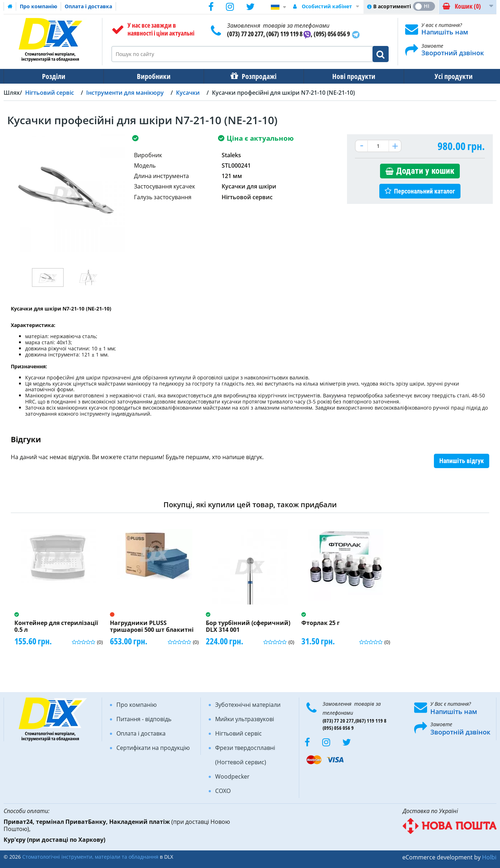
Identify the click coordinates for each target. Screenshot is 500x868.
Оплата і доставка (88, 6)
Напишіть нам (445, 32)
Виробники (152, 76)
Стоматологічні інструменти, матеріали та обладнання (90, 857)
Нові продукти (349, 76)
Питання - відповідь (144, 719)
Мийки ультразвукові (245, 719)
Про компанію (38, 6)
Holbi (489, 857)
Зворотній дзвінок (460, 732)
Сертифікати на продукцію (153, 748)
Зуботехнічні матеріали (248, 705)
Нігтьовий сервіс (239, 733)
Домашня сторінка (10, 6)
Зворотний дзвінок (453, 53)
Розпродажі (256, 76)
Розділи (53, 76)
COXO (223, 791)
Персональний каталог (425, 191)
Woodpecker (232, 776)
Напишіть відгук (462, 461)
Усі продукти (447, 76)
